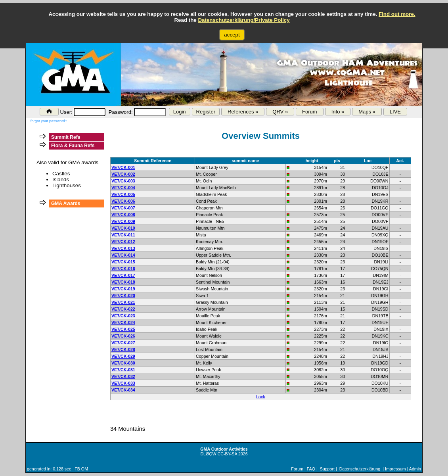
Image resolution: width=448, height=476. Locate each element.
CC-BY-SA (227, 454)
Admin (415, 469)
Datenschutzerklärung (360, 469)
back (261, 397)
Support (327, 469)
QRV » (280, 112)
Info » (338, 112)
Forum (310, 112)
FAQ (311, 469)
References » (243, 112)
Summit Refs (66, 137)
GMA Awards (66, 203)
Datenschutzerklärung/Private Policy (244, 20)
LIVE (395, 112)
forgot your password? (49, 121)
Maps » (367, 112)
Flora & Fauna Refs (73, 146)
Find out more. (397, 14)
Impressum (395, 469)
